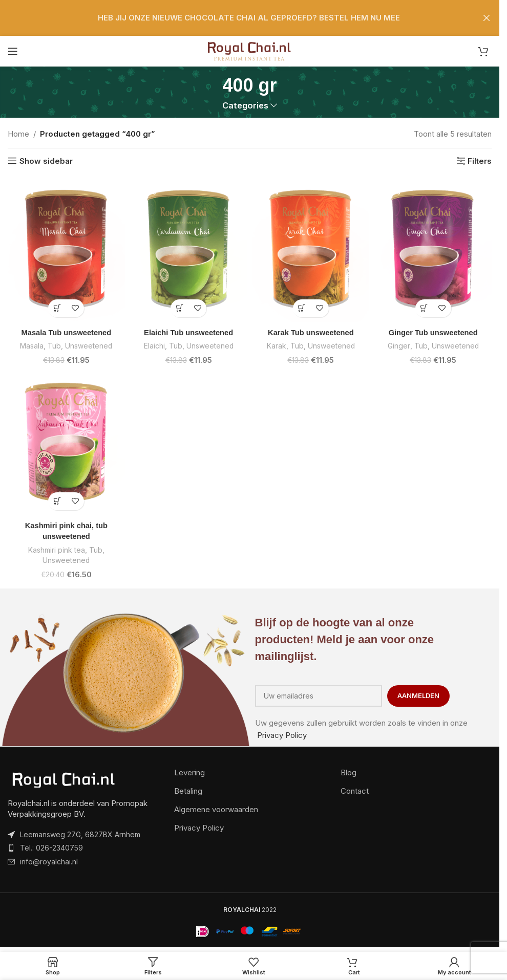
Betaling (188, 789)
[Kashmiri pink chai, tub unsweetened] (66, 442)
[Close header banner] (487, 18)
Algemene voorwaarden (216, 808)
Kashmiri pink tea (57, 549)
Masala (31, 346)
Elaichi (153, 346)
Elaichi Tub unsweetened (188, 332)
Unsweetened (89, 346)
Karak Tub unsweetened (311, 332)
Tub (54, 346)
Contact (355, 789)
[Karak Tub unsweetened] (311, 249)
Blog (348, 771)
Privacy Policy (282, 734)
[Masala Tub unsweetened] (66, 249)
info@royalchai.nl (49, 860)
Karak (276, 346)
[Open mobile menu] (13, 51)
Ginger (398, 346)
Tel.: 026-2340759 (51, 846)
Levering (189, 771)
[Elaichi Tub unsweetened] (189, 249)
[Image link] (64, 778)
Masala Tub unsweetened (66, 332)
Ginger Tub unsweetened (433, 332)
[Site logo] (250, 50)
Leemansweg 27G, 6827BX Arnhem (80, 833)
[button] (57, 308)
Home (18, 134)
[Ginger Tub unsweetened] (433, 249)
